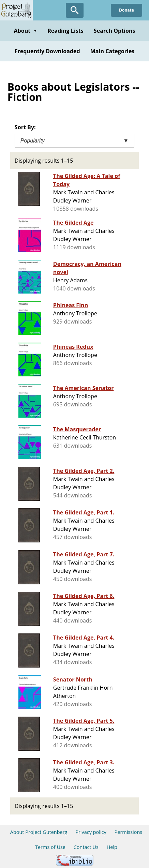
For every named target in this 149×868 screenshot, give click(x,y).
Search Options (115, 31)
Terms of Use (50, 847)
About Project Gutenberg (39, 832)
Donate (126, 10)
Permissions (129, 832)
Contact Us (86, 847)
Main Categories (113, 51)
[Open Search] (75, 10)
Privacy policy (91, 832)
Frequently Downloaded (47, 51)
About (25, 31)
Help (112, 847)
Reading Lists (65, 31)
